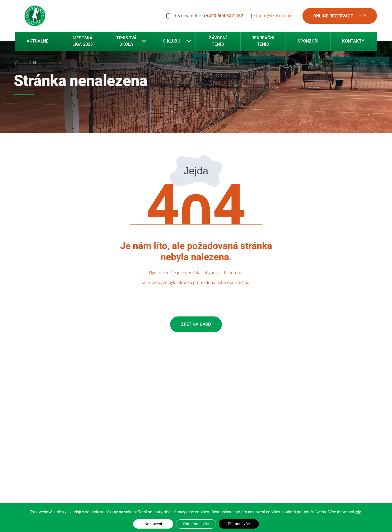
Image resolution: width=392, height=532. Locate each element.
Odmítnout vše (196, 524)
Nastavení (153, 524)
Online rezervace (340, 16)
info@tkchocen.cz (277, 16)
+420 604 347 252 (225, 16)
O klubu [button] (171, 41)
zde (358, 512)
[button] (144, 41)
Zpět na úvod (196, 324)
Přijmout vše (239, 524)
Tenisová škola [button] (127, 41)
